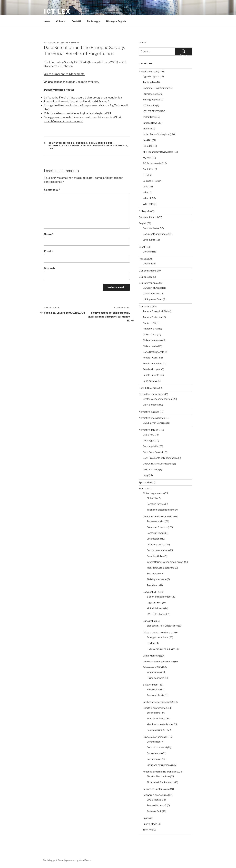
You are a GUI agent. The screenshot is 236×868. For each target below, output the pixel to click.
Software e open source (155, 795)
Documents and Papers (64, 146)
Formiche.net (150, 94)
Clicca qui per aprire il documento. (64, 74)
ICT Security (149, 105)
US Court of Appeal (153, 288)
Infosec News (150, 123)
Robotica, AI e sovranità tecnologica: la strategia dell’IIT (78, 113)
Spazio (146, 818)
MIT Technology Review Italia (158, 152)
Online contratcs (155, 678)
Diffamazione (154, 539)
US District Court (152, 294)
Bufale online (153, 713)
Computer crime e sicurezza (68, 143)
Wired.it (147, 198)
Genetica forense (156, 504)
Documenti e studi (101, 143)
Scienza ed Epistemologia (156, 789)
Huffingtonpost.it (152, 100)
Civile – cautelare (152, 340)
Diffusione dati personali (159, 765)
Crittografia (149, 621)
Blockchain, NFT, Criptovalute (162, 626)
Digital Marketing (152, 656)
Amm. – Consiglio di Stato (156, 311)
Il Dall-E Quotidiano (149, 388)
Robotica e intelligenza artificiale (160, 772)
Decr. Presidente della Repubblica (160, 458)
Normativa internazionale (152, 418)
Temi (52, 148)
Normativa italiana (148, 430)
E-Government (151, 685)
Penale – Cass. (150, 358)
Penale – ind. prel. (152, 369)
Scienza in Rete (151, 181)
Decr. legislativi (151, 446)
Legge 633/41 (154, 603)
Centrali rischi (154, 742)
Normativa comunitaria (151, 394)
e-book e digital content (159, 597)
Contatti (76, 21)
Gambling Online (155, 556)
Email (48, 251)
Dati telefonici (154, 759)
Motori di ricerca (155, 608)
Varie (145, 187)
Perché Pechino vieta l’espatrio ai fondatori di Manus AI (77, 101)
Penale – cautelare (152, 363)
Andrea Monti (70, 43)
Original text (51, 82)
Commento (52, 190)
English (87, 146)
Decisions (148, 264)
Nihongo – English (116, 21)
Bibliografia (145, 211)
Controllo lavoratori (157, 747)
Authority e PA (150, 329)
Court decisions (151, 228)
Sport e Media (146, 482)
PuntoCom (148, 169)
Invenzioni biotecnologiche (161, 510)
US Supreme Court (153, 299)
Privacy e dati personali (110, 146)
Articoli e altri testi (148, 72)
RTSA (146, 175)
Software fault (154, 811)
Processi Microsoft (157, 805)
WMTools (148, 204)
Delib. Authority (151, 469)
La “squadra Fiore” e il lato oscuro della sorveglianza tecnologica (83, 98)
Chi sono (61, 21)
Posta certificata (155, 695)
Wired (146, 192)
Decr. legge (149, 440)
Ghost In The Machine (158, 776)
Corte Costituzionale (153, 352)
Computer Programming (156, 88)
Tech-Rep (148, 830)
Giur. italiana (145, 306)
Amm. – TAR (149, 323)
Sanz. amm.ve (150, 381)
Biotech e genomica (153, 493)
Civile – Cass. (150, 334)
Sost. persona (154, 574)
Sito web (49, 268)
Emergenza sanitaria (157, 637)
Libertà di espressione (154, 708)
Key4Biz (147, 140)
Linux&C (147, 146)
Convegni (148, 252)
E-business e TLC (152, 667)
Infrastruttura (154, 672)
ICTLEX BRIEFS (151, 111)
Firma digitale (154, 690)
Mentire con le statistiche (160, 724)
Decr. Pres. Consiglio (153, 452)
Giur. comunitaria (148, 271)
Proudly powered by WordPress (74, 860)
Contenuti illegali (155, 533)
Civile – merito (150, 346)
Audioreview (149, 82)
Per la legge (93, 21)
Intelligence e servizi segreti (157, 702)
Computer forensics (157, 527)
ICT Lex (57, 11)
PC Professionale (152, 163)
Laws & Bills (149, 240)
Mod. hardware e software (160, 568)
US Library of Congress (155, 423)
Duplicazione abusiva (158, 550)
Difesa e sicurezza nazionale (157, 632)
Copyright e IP (150, 592)
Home (47, 21)
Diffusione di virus (156, 545)
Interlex (147, 129)
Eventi (142, 247)
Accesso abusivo (156, 521)
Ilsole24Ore (149, 117)
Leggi (146, 475)
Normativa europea (149, 412)
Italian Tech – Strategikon (156, 134)
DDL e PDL (148, 435)
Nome (49, 234)
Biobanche (152, 498)
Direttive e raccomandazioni (157, 399)
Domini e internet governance (158, 661)
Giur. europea (146, 277)
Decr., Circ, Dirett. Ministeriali (158, 464)
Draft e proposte (151, 405)
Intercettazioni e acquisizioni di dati (165, 562)
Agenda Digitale (151, 76)
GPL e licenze (154, 800)
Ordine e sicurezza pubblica (161, 649)
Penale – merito (151, 375)
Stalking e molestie (157, 579)
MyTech (147, 158)
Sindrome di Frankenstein (160, 782)
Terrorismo (152, 585)
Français (143, 259)
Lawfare (151, 643)
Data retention (154, 753)
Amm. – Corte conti (153, 317)
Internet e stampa (156, 719)
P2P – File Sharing (156, 614)
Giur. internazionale (149, 283)
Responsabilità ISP (156, 730)
